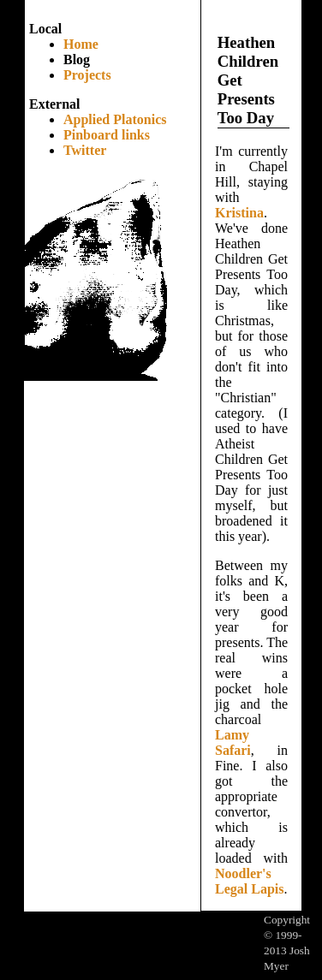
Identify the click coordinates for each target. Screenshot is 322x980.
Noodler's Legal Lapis (249, 881)
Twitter (85, 150)
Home (81, 44)
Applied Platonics (115, 119)
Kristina (239, 213)
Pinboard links (107, 135)
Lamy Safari (233, 742)
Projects (87, 75)
